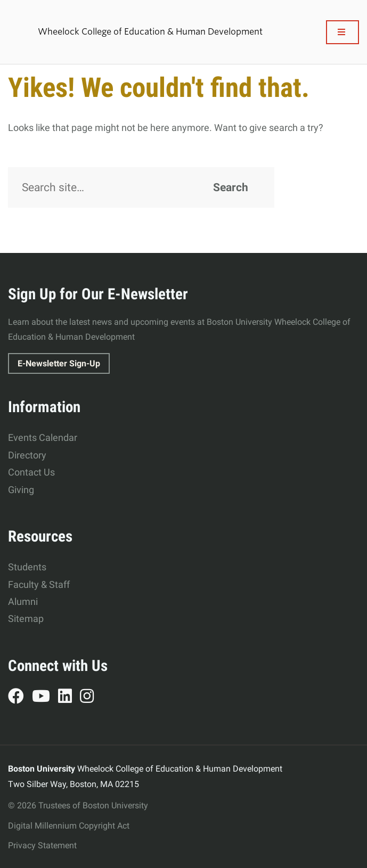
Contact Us (31, 472)
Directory (27, 455)
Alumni (23, 601)
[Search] (141, 187)
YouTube (45, 698)
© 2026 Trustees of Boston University (78, 805)
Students (27, 567)
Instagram (91, 698)
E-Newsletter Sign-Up (59, 363)
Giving (21, 490)
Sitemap (26, 619)
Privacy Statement (42, 845)
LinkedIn (69, 698)
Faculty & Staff (39, 584)
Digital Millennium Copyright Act (69, 826)
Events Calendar (43, 437)
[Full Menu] (342, 32)
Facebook (20, 698)
